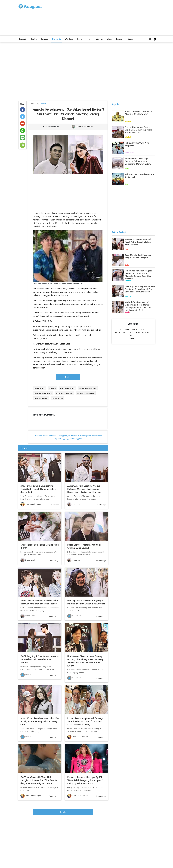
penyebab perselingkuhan (43, 393)
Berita (34, 39)
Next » (68, 377)
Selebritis (56, 39)
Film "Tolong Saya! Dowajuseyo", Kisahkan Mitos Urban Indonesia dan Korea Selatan (40, 659)
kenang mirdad (58, 398)
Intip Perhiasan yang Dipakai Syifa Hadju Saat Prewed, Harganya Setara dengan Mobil (38, 489)
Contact (132, 338)
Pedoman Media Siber (123, 332)
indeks (63, 812)
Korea (119, 39)
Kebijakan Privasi (138, 329)
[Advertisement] (104, 19)
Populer (45, 39)
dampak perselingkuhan (64, 393)
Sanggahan (124, 329)
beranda (23, 39)
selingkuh (53, 388)
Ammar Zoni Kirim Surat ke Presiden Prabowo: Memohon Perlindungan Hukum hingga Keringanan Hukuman (84, 489)
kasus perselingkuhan (68, 388)
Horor (89, 39)
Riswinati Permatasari (85, 126)
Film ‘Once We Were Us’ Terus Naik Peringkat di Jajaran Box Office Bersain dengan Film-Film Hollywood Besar (39, 780)
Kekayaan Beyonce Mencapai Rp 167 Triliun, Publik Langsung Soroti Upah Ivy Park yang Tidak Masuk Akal (86, 780)
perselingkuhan (40, 388)
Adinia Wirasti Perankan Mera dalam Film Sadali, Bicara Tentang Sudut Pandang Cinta (40, 721)
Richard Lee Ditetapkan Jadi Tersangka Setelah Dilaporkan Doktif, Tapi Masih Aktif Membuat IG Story (86, 721)
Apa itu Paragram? (142, 332)
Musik (109, 39)
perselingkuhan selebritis (88, 388)
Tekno (80, 39)
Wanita (99, 39)
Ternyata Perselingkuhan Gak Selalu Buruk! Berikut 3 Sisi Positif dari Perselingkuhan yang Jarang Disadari (68, 114)
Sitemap (132, 335)
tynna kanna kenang (41, 398)
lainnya (131, 39)
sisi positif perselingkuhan (86, 393)
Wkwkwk (69, 39)
